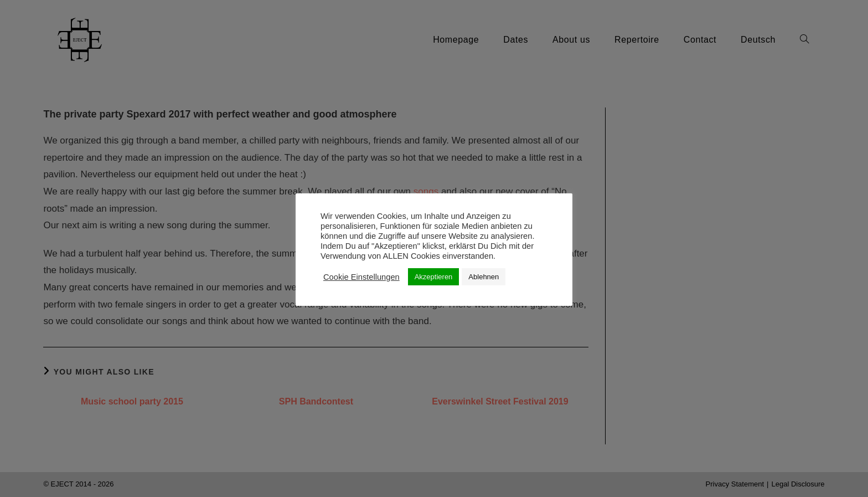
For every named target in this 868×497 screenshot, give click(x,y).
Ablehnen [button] (484, 277)
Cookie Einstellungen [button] (361, 277)
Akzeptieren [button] (434, 277)
